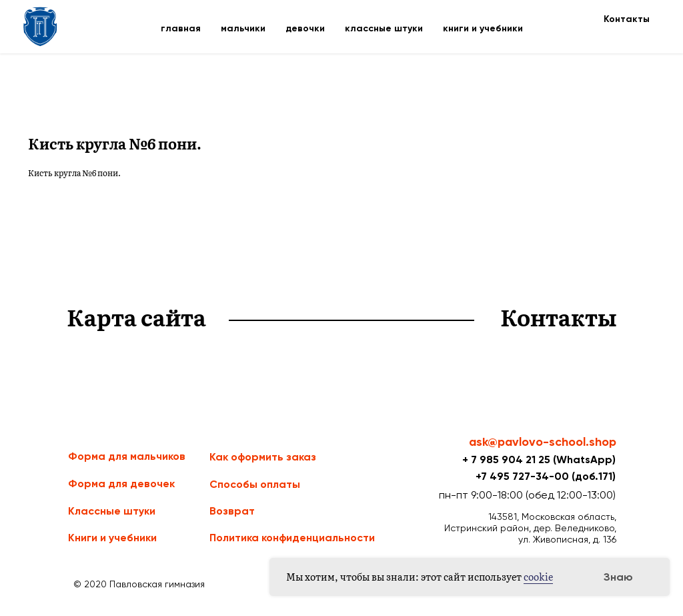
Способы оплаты (255, 484)
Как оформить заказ (263, 457)
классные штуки (384, 28)
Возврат (232, 511)
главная (181, 28)
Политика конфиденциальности (292, 538)
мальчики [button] (243, 28)
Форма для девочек (121, 484)
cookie (538, 577)
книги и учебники (483, 28)
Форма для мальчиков (127, 456)
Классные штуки (112, 511)
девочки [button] (305, 28)
